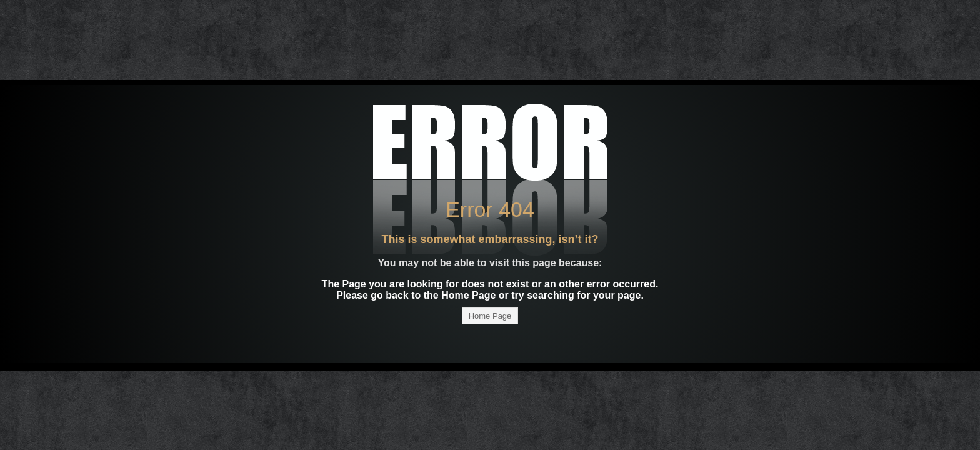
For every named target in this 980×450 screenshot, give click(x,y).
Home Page (490, 316)
